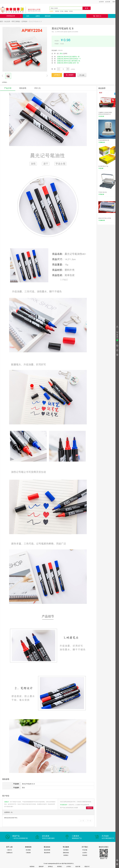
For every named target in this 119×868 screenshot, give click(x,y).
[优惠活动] (60, 57)
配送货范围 (47, 850)
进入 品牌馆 (62, 53)
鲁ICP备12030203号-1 (68, 864)
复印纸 (57, 11)
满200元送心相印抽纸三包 (72, 61)
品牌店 (38, 16)
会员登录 (101, 2)
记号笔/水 (24, 21)
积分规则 (28, 850)
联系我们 (66, 855)
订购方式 (9, 850)
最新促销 (48, 16)
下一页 (89, 821)
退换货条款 (66, 853)
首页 (28, 16)
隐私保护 (41, 867)
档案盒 (66, 11)
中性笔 (71, 11)
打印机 (62, 11)
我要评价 (90, 808)
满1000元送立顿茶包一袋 (72, 57)
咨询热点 (50, 867)
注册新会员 (9, 853)
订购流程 (28, 853)
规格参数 (23, 88)
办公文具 (7, 21)
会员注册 (108, 2)
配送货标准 (47, 853)
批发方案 (78, 867)
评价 (37, 88)
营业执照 (85, 855)
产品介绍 (8, 88)
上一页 (82, 821)
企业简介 (85, 853)
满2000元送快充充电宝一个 (72, 59)
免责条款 (32, 867)
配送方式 (87, 867)
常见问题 (85, 850)
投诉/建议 (66, 850)
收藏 (82, 75)
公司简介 (69, 867)
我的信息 (116, 2)
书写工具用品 (16, 21)
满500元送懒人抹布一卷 (71, 63)
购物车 (97, 16)
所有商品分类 (14, 16)
